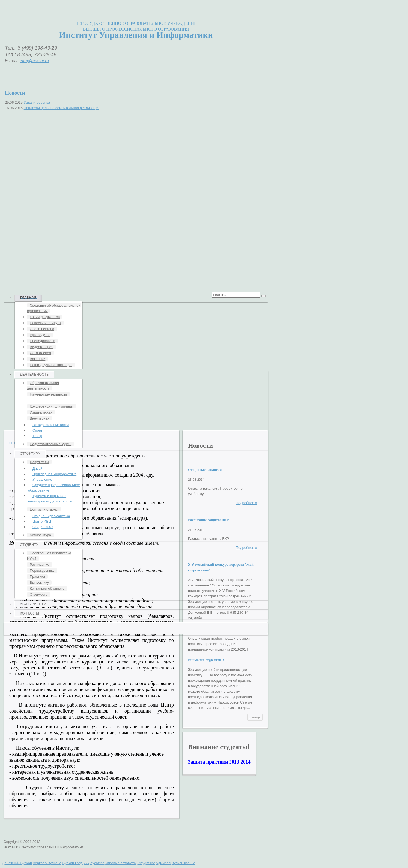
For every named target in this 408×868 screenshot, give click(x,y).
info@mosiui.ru (34, 61)
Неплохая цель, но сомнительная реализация (62, 108)
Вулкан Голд (72, 863)
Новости (15, 93)
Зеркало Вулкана (47, 863)
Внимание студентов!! (206, 660)
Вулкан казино (184, 863)
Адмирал (163, 863)
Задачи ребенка (37, 102)
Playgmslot (146, 863)
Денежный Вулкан (17, 863)
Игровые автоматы (121, 863)
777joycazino (94, 863)
